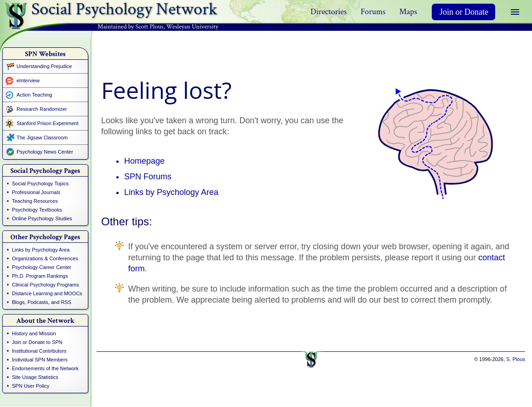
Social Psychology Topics (40, 183)
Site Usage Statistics (35, 377)
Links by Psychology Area (41, 250)
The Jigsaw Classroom (42, 138)
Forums (373, 12)
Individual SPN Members (40, 360)
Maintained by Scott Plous (130, 27)
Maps (408, 12)
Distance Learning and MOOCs (47, 293)
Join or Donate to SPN (37, 342)
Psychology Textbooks (37, 210)
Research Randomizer (42, 109)
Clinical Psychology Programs (46, 285)
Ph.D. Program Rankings (40, 276)
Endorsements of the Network (45, 368)
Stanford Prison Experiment (48, 123)
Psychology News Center (45, 152)
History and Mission (34, 333)
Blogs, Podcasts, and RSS (42, 302)
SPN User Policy (31, 386)
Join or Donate (464, 12)
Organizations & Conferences (45, 258)
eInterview (28, 80)
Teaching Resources (35, 201)
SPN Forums (148, 177)
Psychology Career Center (42, 267)
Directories (329, 12)
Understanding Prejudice (44, 66)
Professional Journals (36, 192)
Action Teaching (34, 95)
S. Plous (516, 359)
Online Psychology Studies (42, 218)
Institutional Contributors (39, 351)
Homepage (144, 161)
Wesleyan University (192, 27)
